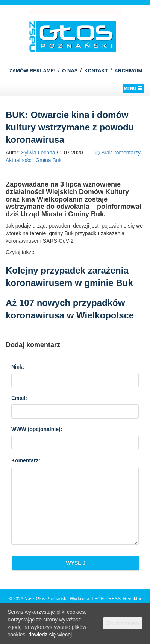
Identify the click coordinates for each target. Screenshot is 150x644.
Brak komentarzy (121, 153)
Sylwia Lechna (38, 153)
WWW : (37, 429)
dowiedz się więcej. (51, 635)
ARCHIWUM (129, 71)
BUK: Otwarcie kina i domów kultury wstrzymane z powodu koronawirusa (70, 127)
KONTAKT (96, 71)
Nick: (18, 367)
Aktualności (19, 160)
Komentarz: (26, 460)
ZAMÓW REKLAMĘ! (33, 71)
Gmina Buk (48, 160)
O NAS (70, 71)
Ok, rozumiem (123, 623)
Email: (19, 398)
